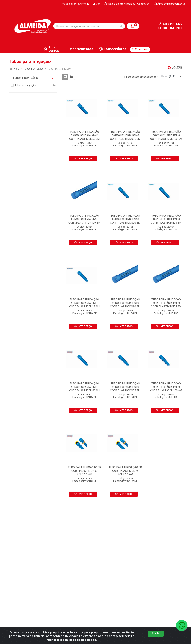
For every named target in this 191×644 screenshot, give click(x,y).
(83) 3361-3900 (170, 28)
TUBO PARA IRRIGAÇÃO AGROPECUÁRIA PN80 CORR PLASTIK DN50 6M (84, 387)
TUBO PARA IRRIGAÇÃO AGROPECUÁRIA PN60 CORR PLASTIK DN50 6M (125, 303)
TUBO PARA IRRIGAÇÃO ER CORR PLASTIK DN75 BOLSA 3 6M (125, 471)
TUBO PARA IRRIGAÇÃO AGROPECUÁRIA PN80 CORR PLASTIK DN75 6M (125, 387)
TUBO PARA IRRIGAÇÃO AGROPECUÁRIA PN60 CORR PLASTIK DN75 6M (166, 303)
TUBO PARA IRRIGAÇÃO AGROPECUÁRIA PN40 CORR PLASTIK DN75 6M (125, 135)
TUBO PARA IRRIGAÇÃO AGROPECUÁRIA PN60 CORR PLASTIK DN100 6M (84, 219)
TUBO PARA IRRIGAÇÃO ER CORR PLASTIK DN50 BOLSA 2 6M (84, 471)
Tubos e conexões (33, 78)
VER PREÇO (83, 159)
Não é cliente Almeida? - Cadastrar (127, 4)
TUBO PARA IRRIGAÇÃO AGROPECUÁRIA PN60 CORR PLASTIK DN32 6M (84, 303)
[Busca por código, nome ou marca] (85, 26)
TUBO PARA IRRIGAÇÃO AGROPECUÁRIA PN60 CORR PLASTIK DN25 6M (166, 219)
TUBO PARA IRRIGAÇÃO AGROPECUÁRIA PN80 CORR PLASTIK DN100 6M (166, 387)
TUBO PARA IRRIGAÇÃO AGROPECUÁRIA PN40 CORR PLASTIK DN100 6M (166, 135)
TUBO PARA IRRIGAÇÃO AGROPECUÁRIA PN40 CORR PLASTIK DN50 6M (84, 135)
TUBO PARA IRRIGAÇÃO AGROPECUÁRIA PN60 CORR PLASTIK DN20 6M (125, 219)
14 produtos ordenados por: (141, 77)
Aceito (156, 634)
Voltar (175, 68)
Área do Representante (170, 4)
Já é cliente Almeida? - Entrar (81, 4)
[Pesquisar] (121, 26)
